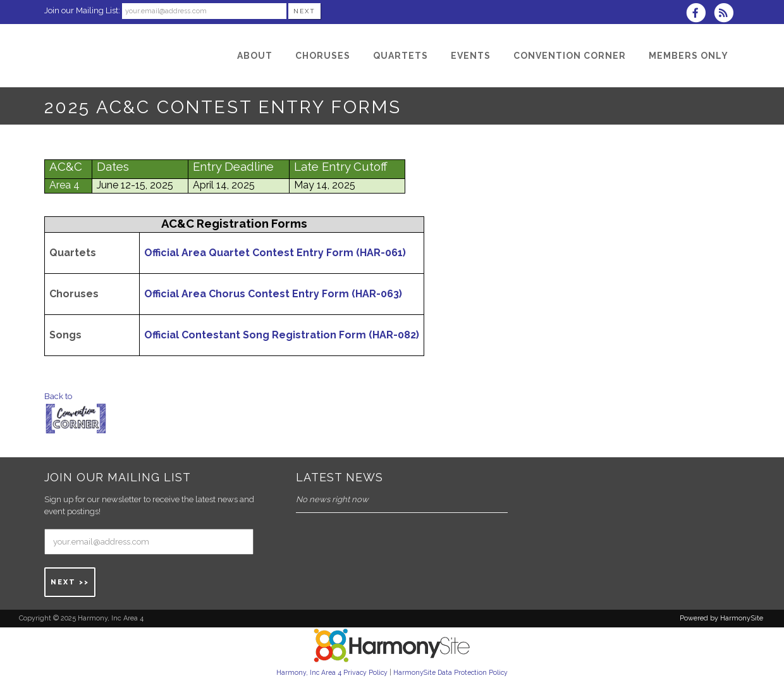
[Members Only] (689, 56)
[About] (255, 56)
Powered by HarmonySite (721, 618)
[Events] (471, 56)
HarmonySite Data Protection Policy (450, 672)
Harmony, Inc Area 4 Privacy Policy (332, 672)
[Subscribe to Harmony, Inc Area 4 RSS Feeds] (727, 14)
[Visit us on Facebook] (700, 14)
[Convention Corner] (570, 56)
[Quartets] (401, 56)
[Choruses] (323, 56)
